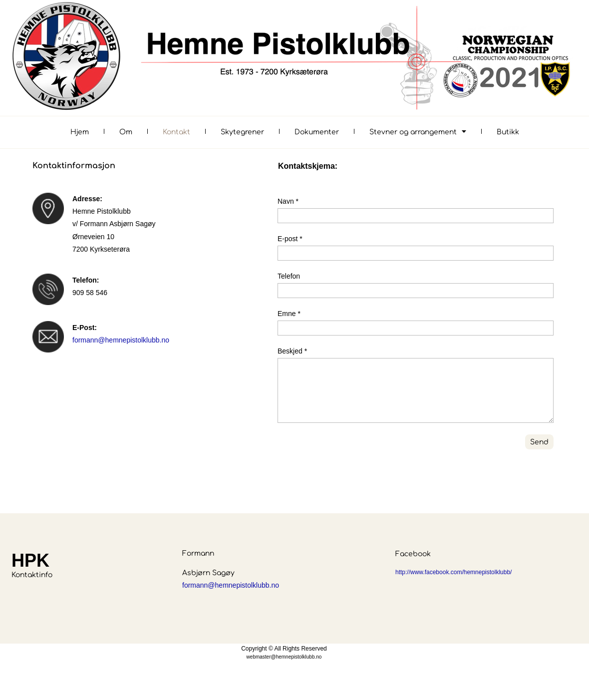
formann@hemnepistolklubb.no (121, 340)
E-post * (290, 239)
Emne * (289, 314)
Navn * (288, 201)
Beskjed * (292, 351)
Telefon (289, 276)
